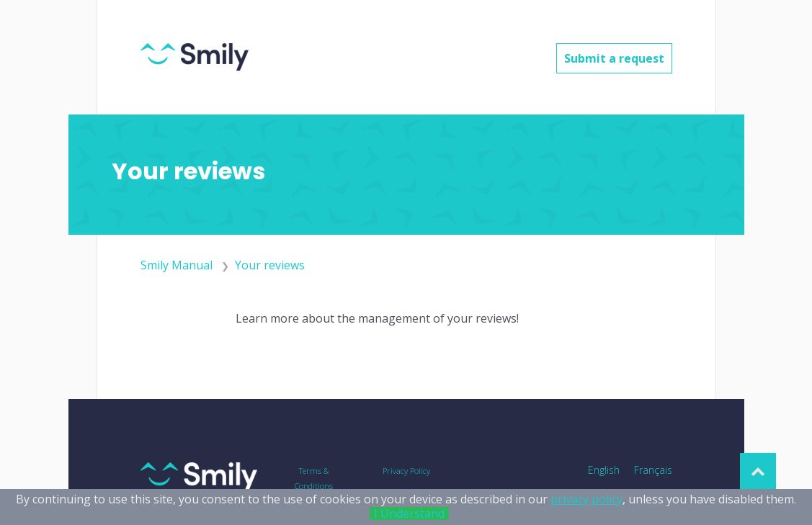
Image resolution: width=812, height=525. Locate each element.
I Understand (409, 513)
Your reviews (270, 265)
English (604, 470)
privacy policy (586, 499)
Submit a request (614, 58)
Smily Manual (177, 265)
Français (653, 470)
